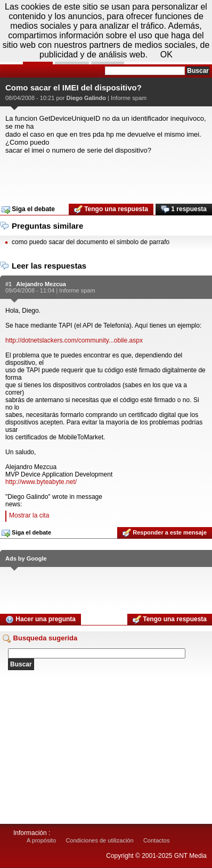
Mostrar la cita (29, 515)
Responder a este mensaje (165, 533)
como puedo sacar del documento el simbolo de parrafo (91, 242)
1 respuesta (184, 210)
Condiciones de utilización (99, 840)
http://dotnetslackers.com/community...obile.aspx (74, 340)
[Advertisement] (106, 176)
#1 (9, 284)
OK (166, 55)
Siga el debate (28, 210)
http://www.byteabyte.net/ (41, 482)
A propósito (41, 840)
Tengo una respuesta (111, 210)
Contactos (157, 840)
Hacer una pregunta (40, 620)
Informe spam (129, 98)
